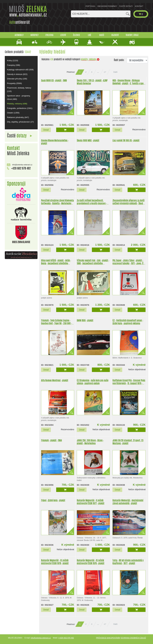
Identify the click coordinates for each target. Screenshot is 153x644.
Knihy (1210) (13, 61)
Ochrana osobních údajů (133, 638)
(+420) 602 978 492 (66, 638)
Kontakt (139, 6)
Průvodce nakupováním (108, 638)
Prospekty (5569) (14, 83)
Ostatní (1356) (13, 113)
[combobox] (101, 14)
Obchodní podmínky (107, 6)
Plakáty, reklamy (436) (17, 104)
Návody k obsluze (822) (17, 74)
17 (105, 72)
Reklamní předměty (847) (18, 117)
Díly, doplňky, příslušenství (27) (20, 122)
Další (115, 72)
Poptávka (90, 6)
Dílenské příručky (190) (17, 79)
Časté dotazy (126, 6)
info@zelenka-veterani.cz (20, 165)
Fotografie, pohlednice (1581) (20, 108)
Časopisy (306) (14, 65)
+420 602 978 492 (19, 168)
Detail (46, 130)
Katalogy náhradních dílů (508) (20, 70)
